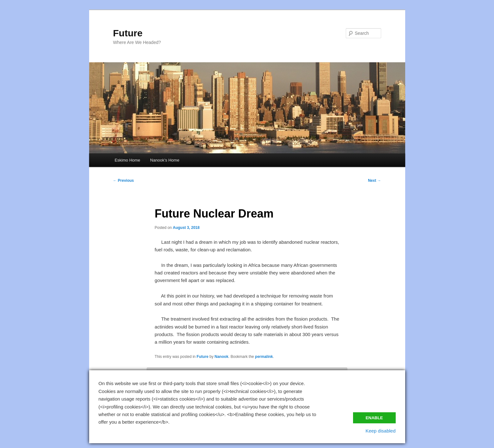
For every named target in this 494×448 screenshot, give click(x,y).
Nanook (222, 357)
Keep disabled (380, 431)
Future (128, 33)
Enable (374, 418)
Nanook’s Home (165, 160)
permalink (264, 357)
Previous (124, 181)
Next (374, 181)
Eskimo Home (128, 160)
